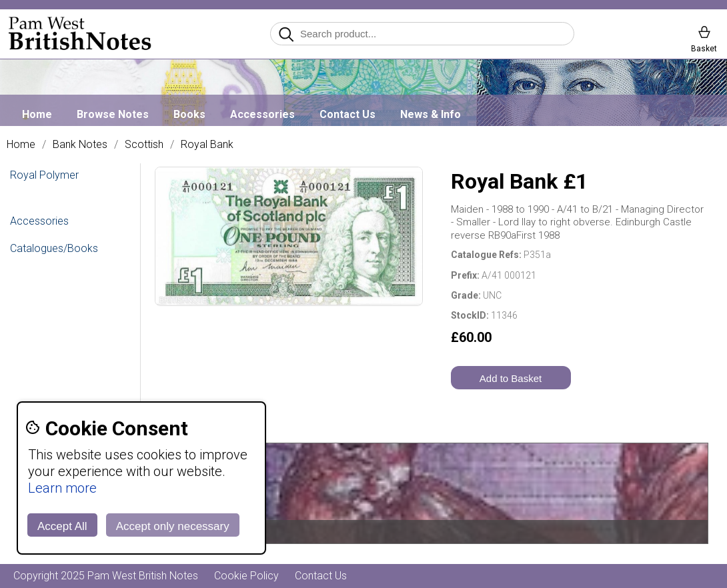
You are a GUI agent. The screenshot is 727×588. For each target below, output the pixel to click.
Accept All (62, 526)
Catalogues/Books (54, 248)
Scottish (144, 145)
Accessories (262, 114)
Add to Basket (511, 378)
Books (189, 114)
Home (37, 114)
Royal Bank (207, 145)
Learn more (62, 488)
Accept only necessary (173, 526)
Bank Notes (80, 145)
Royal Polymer (44, 175)
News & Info (431, 114)
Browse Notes (113, 114)
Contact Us (347, 114)
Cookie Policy (246, 576)
